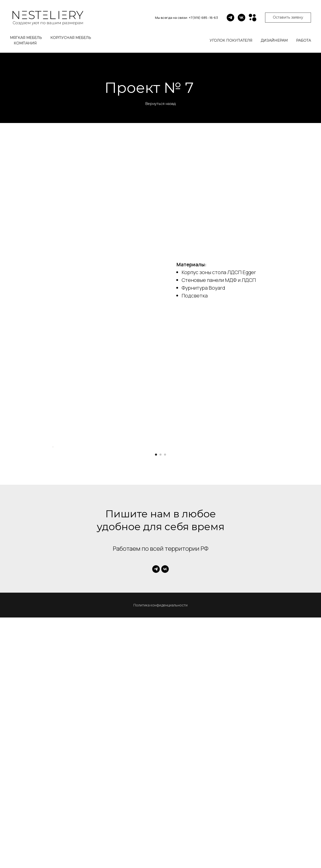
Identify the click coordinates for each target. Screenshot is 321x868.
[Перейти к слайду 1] (156, 705)
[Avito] (253, 18)
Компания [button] (25, 43)
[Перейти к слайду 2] (160, 705)
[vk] (242, 18)
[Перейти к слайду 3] (165, 705)
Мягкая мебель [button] (26, 38)
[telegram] (230, 18)
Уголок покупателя (231, 40)
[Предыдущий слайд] (53, 572)
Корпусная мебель (71, 38)
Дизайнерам (274, 40)
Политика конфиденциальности (160, 856)
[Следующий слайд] (268, 572)
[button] (288, 18)
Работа (304, 40)
